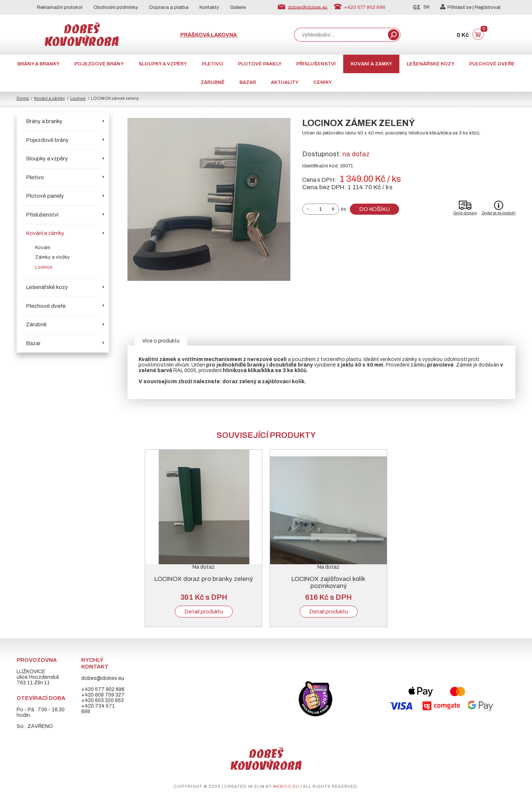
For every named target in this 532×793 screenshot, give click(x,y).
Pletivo (212, 64)
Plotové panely (260, 64)
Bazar (248, 82)
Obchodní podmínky (116, 7)
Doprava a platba (169, 7)
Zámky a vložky (52, 257)
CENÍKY (323, 82)
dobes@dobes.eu (308, 7)
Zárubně (213, 82)
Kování (43, 248)
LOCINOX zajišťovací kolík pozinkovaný (328, 582)
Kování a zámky (371, 64)
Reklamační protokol (60, 7)
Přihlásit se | (457, 7)
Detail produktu (204, 612)
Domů (23, 98)
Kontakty (209, 7)
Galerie (238, 7)
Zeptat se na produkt (498, 213)
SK (427, 7)
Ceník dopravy (465, 213)
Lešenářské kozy (431, 64)
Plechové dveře (492, 64)
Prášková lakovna (209, 35)
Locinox (78, 98)
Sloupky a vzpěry (163, 64)
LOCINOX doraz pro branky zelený (204, 579)
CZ (417, 7)
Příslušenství (316, 64)
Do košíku (374, 209)
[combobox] (340, 35)
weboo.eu (286, 786)
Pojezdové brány (99, 64)
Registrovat (488, 7)
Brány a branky (38, 64)
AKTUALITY (285, 82)
